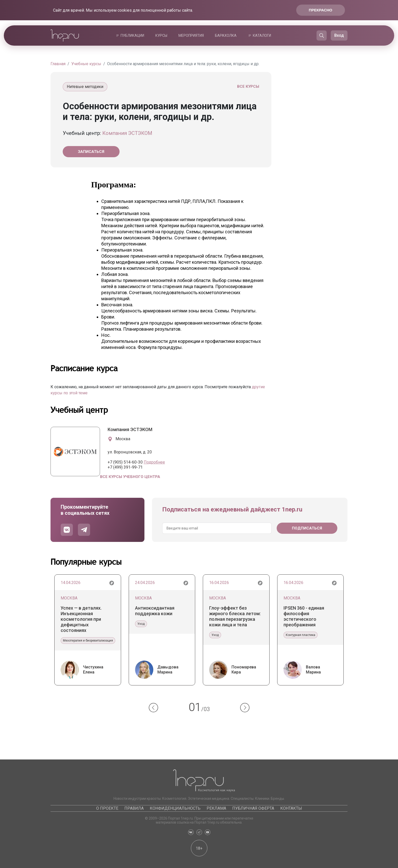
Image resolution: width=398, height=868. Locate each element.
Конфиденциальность (175, 808)
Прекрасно (321, 10)
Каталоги (262, 36)
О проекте (107, 808)
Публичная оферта (253, 808)
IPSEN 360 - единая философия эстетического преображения (304, 616)
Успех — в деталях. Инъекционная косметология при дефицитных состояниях (81, 619)
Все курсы (248, 86)
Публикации (132, 36)
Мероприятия (191, 36)
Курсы (161, 36)
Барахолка (226, 36)
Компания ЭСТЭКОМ (127, 133)
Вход (339, 35)
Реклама (216, 808)
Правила (134, 808)
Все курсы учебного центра (130, 477)
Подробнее (154, 462)
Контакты (291, 808)
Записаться (91, 152)
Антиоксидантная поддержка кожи (155, 611)
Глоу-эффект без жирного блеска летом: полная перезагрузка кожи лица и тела (235, 616)
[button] (153, 708)
